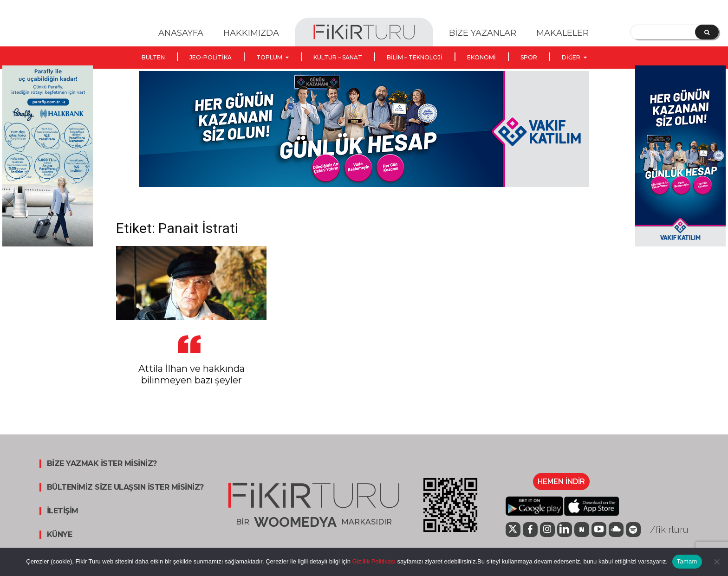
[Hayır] (716, 562)
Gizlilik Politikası (373, 561)
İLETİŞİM (63, 511)
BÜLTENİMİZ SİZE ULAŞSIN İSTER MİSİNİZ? (125, 487)
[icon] (513, 531)
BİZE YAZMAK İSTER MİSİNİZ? (102, 464)
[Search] (707, 32)
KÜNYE (60, 535)
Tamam (687, 561)
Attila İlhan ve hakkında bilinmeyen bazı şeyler (192, 374)
